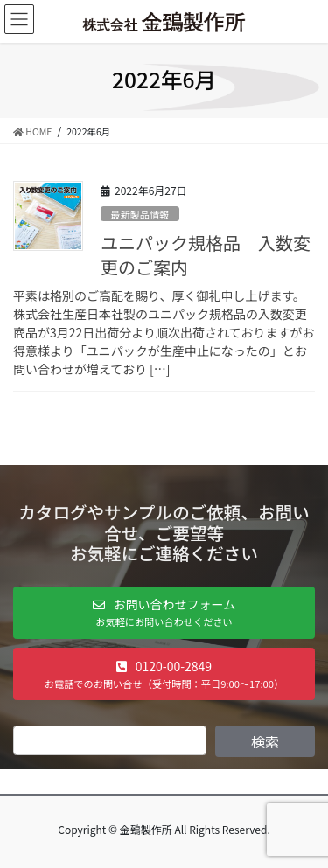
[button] (164, 613)
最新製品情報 (140, 214)
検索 (265, 741)
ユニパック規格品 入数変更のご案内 (206, 255)
